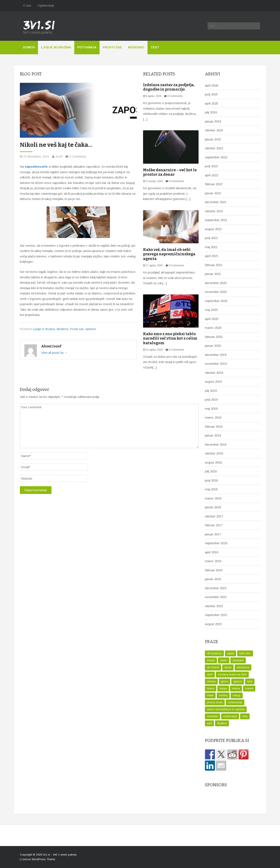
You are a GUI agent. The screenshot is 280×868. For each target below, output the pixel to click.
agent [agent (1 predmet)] (231, 653)
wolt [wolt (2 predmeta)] (209, 723)
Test (155, 47)
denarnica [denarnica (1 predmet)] (243, 667)
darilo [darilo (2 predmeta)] (224, 660)
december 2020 (216, 283)
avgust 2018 (213, 462)
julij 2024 (211, 112)
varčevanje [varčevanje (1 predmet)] (230, 716)
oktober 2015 (214, 606)
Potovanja (87, 47)
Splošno (91, 329)
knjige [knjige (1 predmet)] (223, 688)
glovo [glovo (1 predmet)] (225, 681)
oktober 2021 (214, 211)
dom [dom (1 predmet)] (210, 674)
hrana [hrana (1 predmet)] (211, 688)
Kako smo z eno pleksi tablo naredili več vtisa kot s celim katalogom (170, 338)
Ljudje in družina (56, 47)
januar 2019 (213, 435)
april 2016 (212, 552)
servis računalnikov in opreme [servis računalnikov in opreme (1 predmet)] (226, 709)
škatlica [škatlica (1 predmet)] (222, 723)
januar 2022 (213, 193)
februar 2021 (214, 265)
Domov (29, 47)
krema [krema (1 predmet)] (236, 688)
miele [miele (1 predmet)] (210, 695)
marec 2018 (213, 498)
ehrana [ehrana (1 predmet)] (211, 681)
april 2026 (212, 85)
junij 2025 (211, 94)
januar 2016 (213, 579)
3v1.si (46, 855)
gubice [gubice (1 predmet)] (238, 681)
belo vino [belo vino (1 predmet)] (245, 653)
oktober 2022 (214, 148)
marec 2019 (213, 417)
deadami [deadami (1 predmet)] (238, 660)
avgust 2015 (213, 624)
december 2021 (216, 202)
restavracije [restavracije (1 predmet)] (235, 702)
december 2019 (216, 355)
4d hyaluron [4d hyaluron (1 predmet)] (214, 653)
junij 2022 (211, 166)
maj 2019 (211, 409)
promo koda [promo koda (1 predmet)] (215, 702)
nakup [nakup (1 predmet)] (237, 695)
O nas (27, 5)
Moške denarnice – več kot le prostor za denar (170, 172)
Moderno (136, 47)
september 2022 (216, 157)
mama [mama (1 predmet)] (249, 688)
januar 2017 (213, 534)
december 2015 (216, 588)
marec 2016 (213, 561)
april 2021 (212, 256)
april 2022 (212, 175)
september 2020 (216, 301)
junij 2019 (211, 399)
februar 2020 (214, 337)
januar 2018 (213, 507)
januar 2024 (213, 121)
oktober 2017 (214, 516)
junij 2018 (211, 480)
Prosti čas (112, 47)
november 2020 (216, 292)
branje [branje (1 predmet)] (211, 660)
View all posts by (54, 353)
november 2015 (216, 597)
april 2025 (212, 103)
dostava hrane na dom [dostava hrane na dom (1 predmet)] (232, 674)
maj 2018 (211, 489)
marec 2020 (213, 328)
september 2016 (216, 543)
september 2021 (216, 220)
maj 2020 (211, 310)
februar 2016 (214, 570)
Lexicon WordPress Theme (38, 859)
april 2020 (212, 319)
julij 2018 (211, 471)
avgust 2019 (213, 382)
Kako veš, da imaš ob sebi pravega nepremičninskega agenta (169, 254)
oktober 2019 (214, 373)
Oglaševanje (46, 5)
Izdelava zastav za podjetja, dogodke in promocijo (169, 87)
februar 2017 (214, 525)
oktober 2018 (214, 453)
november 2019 (216, 364)
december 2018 (216, 444)
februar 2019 (214, 427)
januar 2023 (213, 139)
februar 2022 (214, 184)
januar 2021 (213, 274)
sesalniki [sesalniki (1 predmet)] (212, 716)
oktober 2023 (214, 130)
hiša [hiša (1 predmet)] (250, 681)
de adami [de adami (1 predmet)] (213, 667)
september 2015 (216, 615)
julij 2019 (211, 391)
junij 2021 (211, 238)
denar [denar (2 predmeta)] (228, 667)
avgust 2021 (213, 229)
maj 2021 (211, 247)
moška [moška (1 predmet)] (223, 695)
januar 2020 (213, 346)
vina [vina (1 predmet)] (245, 716)
